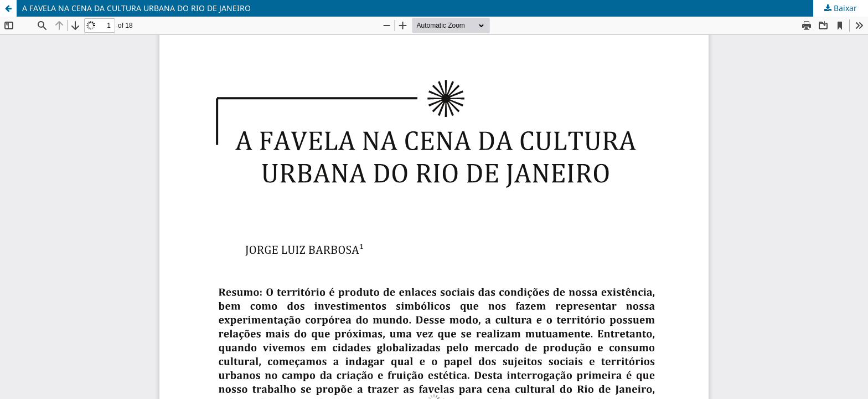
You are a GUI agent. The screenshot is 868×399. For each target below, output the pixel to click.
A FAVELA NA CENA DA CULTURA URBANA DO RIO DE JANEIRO (136, 8)
